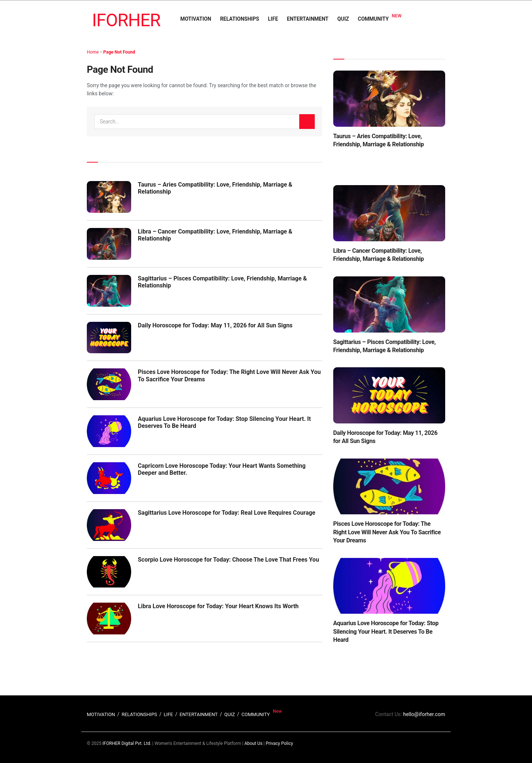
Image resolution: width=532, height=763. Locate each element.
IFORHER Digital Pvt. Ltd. (127, 743)
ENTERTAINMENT (308, 19)
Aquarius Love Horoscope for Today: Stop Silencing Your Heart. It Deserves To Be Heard (386, 631)
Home (93, 52)
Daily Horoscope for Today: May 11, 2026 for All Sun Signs (215, 325)
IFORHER (126, 20)
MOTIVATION (196, 19)
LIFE (273, 19)
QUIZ (343, 19)
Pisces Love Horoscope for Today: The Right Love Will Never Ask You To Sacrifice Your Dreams (387, 532)
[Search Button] (307, 122)
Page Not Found (119, 52)
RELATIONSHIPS (240, 19)
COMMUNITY (374, 19)
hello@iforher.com (424, 714)
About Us (253, 743)
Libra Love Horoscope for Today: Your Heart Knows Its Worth (218, 606)
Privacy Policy (279, 743)
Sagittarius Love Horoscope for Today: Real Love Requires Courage (226, 513)
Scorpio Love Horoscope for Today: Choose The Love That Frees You (229, 560)
